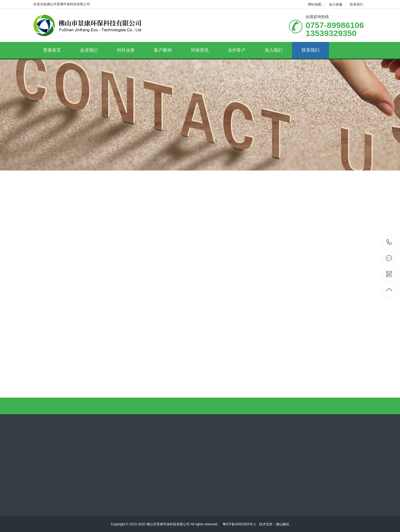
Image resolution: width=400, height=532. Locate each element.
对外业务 (131, 50)
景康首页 (57, 50)
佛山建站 (282, 524)
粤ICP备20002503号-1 (238, 524)
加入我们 (278, 50)
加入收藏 (336, 4)
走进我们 (94, 50)
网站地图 (315, 4)
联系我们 (356, 4)
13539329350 (389, 242)
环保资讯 (205, 50)
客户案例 (168, 50)
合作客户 (242, 50)
